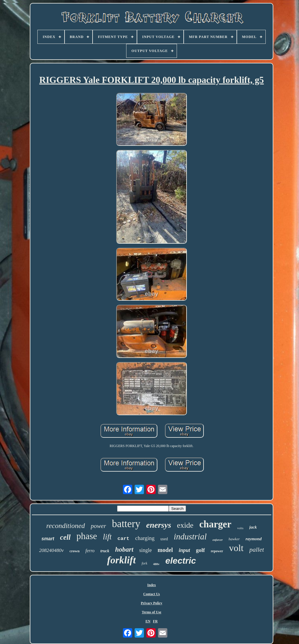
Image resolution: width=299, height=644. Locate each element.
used (164, 539)
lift (107, 537)
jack (253, 527)
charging (145, 538)
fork (144, 563)
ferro (90, 551)
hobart (124, 549)
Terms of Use (152, 612)
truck (105, 551)
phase (87, 536)
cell (65, 537)
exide (185, 525)
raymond (254, 539)
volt (236, 548)
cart (123, 539)
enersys (159, 525)
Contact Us (152, 594)
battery (126, 524)
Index (151, 585)
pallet (257, 549)
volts (240, 528)
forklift (121, 560)
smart (48, 539)
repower (217, 551)
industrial (190, 536)
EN (148, 621)
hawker (234, 539)
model (165, 550)
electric (181, 561)
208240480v (51, 550)
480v (156, 564)
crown (74, 551)
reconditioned (65, 526)
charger (215, 524)
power (99, 526)
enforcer (218, 540)
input (184, 550)
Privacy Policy (152, 603)
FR (155, 621)
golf (200, 550)
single (146, 550)
